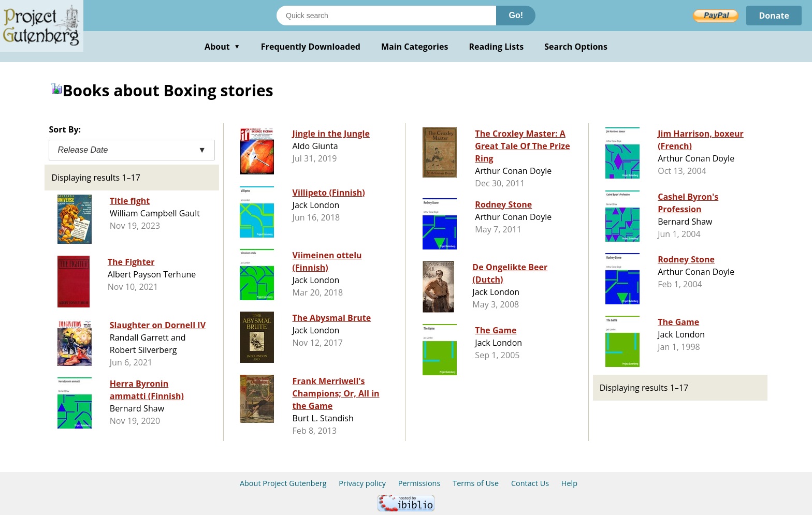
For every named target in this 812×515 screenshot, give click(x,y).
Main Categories (415, 47)
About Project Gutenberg (283, 483)
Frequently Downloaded (311, 47)
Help (569, 483)
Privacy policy (362, 483)
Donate (774, 16)
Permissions (419, 483)
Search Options (576, 47)
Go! (516, 15)
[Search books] (386, 16)
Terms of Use (476, 483)
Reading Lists (497, 47)
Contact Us (530, 483)
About (222, 47)
